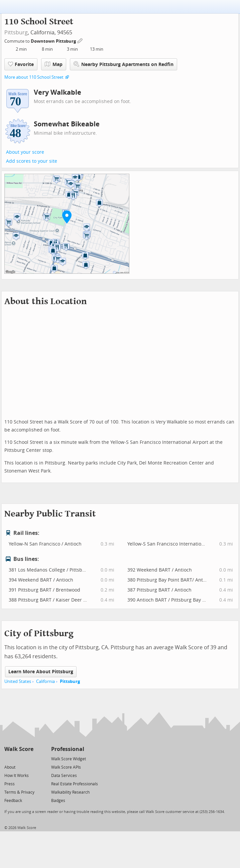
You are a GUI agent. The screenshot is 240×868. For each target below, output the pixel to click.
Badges (58, 801)
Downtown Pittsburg (54, 41)
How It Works (17, 776)
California (45, 681)
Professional (68, 749)
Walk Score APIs (66, 767)
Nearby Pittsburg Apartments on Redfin (124, 64)
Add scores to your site (32, 161)
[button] (67, 217)
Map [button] (54, 64)
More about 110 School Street (34, 77)
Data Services (64, 776)
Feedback (13, 801)
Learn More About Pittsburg (41, 672)
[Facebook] (19, 758)
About (10, 767)
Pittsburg (16, 33)
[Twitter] (8, 758)
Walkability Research (70, 792)
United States (18, 681)
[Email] (29, 758)
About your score (25, 152)
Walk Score (19, 749)
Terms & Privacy (19, 792)
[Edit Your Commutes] (80, 40)
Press (10, 784)
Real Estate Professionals (75, 784)
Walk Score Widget (69, 759)
